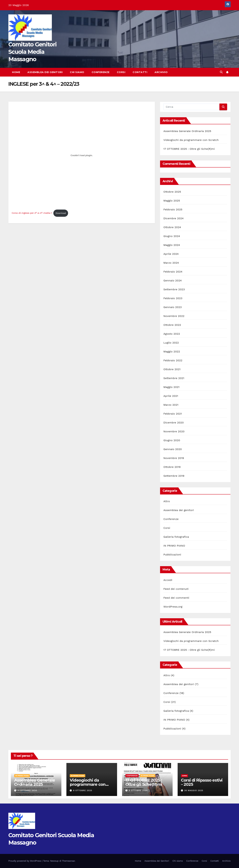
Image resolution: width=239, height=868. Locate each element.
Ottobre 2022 (172, 325)
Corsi (121, 72)
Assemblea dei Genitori (45, 72)
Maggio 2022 (172, 352)
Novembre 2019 (174, 458)
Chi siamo (77, 72)
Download (61, 213)
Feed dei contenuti (176, 589)
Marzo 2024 (171, 263)
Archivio (161, 72)
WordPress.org (173, 607)
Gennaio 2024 (173, 280)
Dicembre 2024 (174, 218)
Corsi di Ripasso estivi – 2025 (202, 782)
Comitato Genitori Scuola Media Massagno (32, 52)
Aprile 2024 (171, 254)
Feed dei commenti (176, 598)
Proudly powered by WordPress (25, 861)
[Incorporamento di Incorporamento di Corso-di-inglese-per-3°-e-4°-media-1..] (82, 155)
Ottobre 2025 (172, 192)
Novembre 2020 (174, 431)
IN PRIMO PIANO (174, 546)
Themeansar (68, 861)
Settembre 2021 (174, 378)
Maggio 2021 (171, 387)
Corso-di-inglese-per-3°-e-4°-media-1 (32, 213)
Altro (167, 501)
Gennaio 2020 (173, 449)
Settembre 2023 (174, 289)
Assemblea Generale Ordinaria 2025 (187, 131)
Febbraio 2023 (173, 298)
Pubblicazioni (172, 555)
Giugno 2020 (172, 440)
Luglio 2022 (171, 343)
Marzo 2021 (171, 405)
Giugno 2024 (172, 236)
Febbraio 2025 (173, 209)
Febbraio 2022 (173, 360)
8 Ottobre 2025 (83, 790)
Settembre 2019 (174, 476)
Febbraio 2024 (173, 272)
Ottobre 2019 (172, 467)
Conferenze (101, 72)
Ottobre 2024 (172, 227)
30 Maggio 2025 (194, 790)
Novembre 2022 (174, 316)
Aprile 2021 (171, 396)
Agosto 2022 (172, 334)
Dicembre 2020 (174, 423)
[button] (221, 72)
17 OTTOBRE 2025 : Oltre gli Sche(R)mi (189, 149)
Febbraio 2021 (173, 414)
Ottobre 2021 (172, 369)
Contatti (140, 72)
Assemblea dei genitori (179, 510)
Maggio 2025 (172, 201)
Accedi (168, 580)
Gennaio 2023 (173, 307)
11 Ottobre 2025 (27, 790)
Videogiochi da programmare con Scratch (191, 140)
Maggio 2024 (172, 245)
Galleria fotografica (176, 537)
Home (16, 72)
